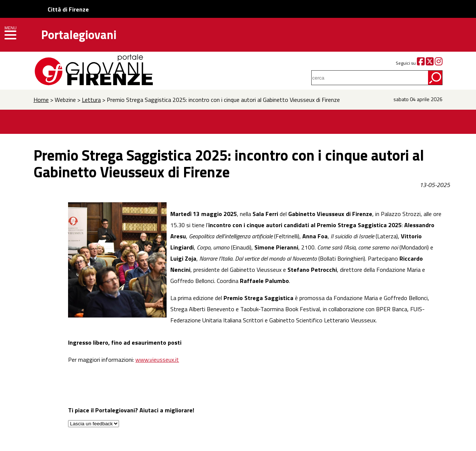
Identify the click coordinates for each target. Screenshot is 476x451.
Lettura (91, 100)
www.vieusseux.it (157, 360)
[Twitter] (430, 63)
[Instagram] (439, 63)
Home (41, 100)
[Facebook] (421, 63)
